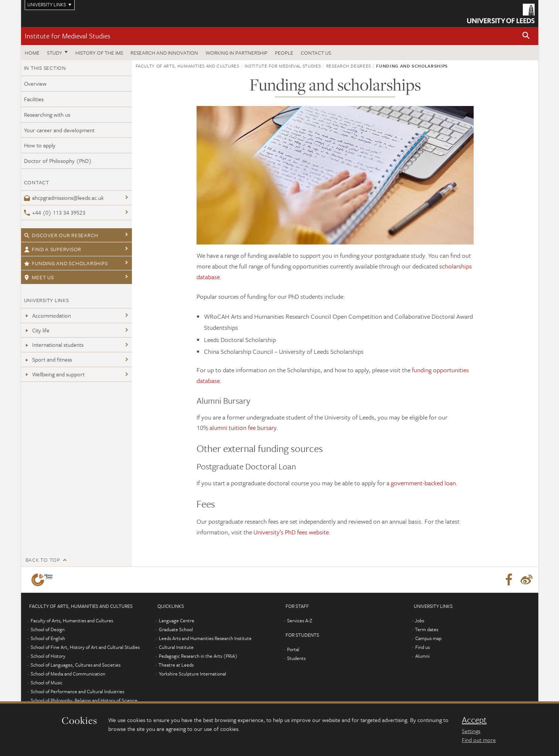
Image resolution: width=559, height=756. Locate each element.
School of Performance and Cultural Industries (77, 691)
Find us (422, 647)
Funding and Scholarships (66, 263)
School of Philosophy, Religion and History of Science (84, 700)
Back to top (43, 560)
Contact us (316, 53)
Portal (293, 649)
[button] (526, 36)
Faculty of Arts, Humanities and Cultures (188, 66)
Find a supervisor (53, 249)
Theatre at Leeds (176, 665)
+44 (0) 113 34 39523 (55, 212)
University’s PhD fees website (291, 532)
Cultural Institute (176, 647)
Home (32, 53)
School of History (48, 656)
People (284, 53)
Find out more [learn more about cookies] (479, 740)
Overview (35, 83)
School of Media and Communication (68, 674)
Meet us (39, 277)
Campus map (428, 638)
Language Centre (177, 620)
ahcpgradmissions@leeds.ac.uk (64, 198)
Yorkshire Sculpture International (192, 674)
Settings (471, 731)
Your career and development (59, 130)
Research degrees (349, 66)
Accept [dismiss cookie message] (474, 720)
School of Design (48, 629)
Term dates (427, 629)
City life (37, 330)
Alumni (422, 656)
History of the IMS (99, 53)
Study (54, 53)
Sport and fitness (48, 359)
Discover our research (61, 235)
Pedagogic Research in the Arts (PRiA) (198, 656)
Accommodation (47, 315)
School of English (48, 638)
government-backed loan (423, 483)
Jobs (420, 620)
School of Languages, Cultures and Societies (76, 665)
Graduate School (176, 629)
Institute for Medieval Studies (68, 36)
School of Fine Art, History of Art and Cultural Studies (85, 647)
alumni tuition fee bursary (243, 427)
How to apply (40, 145)
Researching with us (47, 114)
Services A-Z (300, 620)
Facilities (34, 99)
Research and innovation (164, 53)
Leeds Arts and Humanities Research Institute (205, 638)
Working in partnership (236, 53)
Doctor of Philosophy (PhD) (58, 161)
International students (54, 345)
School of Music (47, 683)
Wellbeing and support (54, 374)
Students (296, 658)
